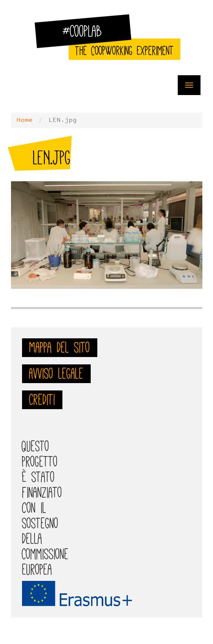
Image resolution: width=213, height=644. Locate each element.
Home (25, 120)
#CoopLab (87, 34)
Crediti (42, 400)
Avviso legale (56, 374)
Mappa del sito (60, 348)
